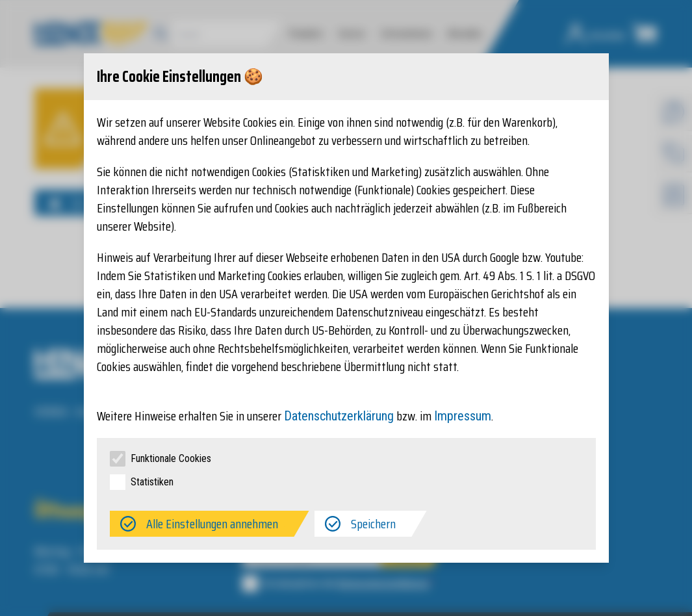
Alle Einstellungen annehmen (212, 524)
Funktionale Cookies (171, 458)
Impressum (463, 416)
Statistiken (152, 482)
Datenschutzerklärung (339, 416)
